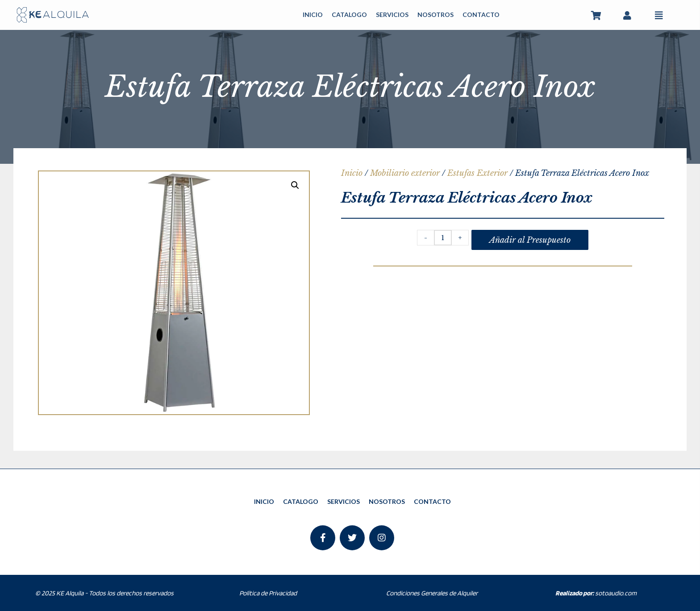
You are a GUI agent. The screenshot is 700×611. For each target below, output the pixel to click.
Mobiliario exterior (405, 173)
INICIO (313, 15)
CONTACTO (481, 15)
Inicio (352, 173)
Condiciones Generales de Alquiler (432, 593)
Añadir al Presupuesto (530, 240)
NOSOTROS (435, 15)
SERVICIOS (392, 15)
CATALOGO (349, 15)
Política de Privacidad (268, 593)
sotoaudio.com (596, 593)
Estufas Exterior (477, 173)
